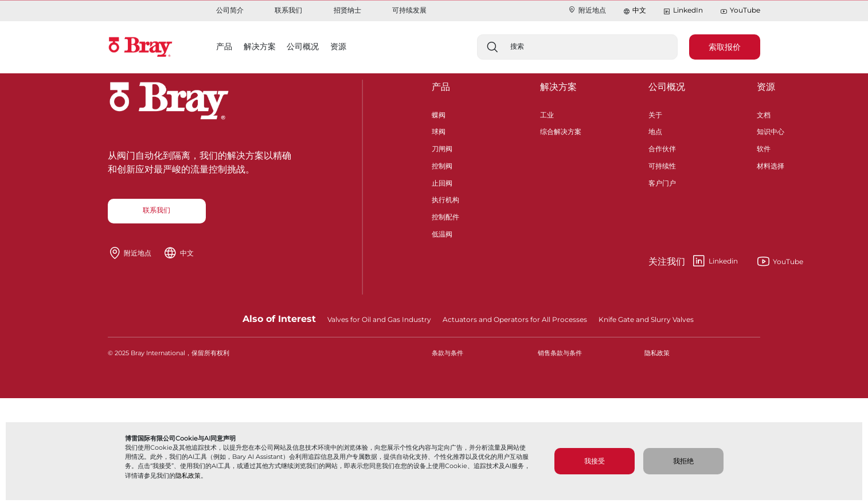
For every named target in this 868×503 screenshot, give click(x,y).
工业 (547, 114)
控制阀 (442, 165)
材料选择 (771, 165)
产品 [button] (224, 46)
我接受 (595, 461)
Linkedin (693, 261)
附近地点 (587, 10)
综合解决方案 (561, 130)
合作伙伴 (662, 148)
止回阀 (442, 182)
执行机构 (445, 199)
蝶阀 (439, 114)
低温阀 (442, 233)
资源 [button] (338, 46)
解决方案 (558, 87)
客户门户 (662, 182)
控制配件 (445, 216)
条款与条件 (447, 353)
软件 (764, 148)
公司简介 (230, 10)
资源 (766, 87)
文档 (764, 114)
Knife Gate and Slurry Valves (646, 319)
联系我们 (288, 10)
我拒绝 (683, 461)
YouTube (740, 11)
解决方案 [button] (260, 46)
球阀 (439, 130)
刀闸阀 (442, 148)
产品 (441, 87)
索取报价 (725, 47)
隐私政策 (188, 476)
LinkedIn (683, 11)
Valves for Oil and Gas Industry (379, 319)
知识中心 (771, 130)
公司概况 (667, 87)
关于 (655, 114)
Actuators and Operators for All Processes (515, 319)
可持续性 (662, 165)
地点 (655, 130)
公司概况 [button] (303, 46)
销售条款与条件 (560, 353)
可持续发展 (409, 10)
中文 (639, 10)
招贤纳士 (347, 10)
